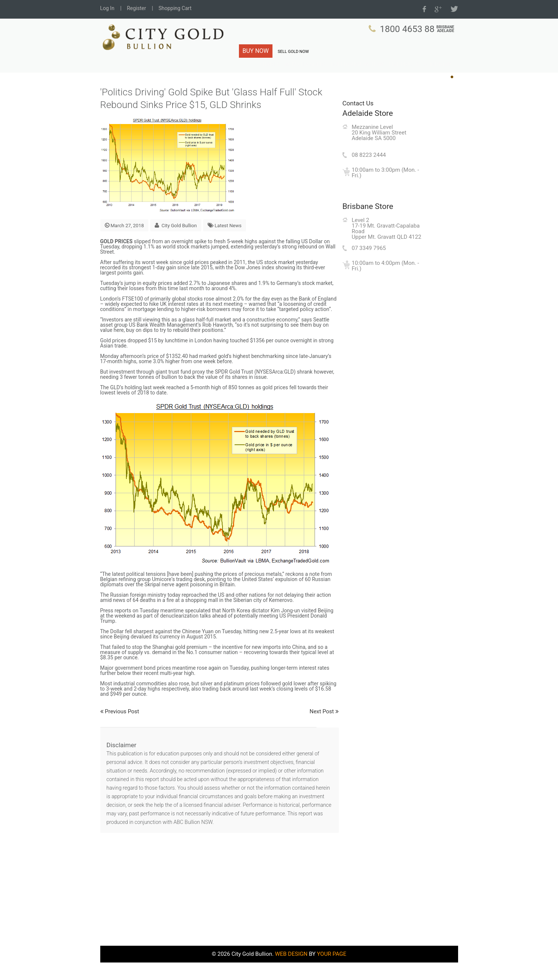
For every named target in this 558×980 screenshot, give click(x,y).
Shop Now (439, 74)
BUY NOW (256, 51)
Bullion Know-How (367, 74)
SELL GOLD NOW (293, 52)
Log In (107, 8)
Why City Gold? (321, 74)
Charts (289, 74)
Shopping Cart (175, 8)
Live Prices (408, 74)
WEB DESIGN (291, 971)
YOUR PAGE (332, 971)
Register (136, 8)
